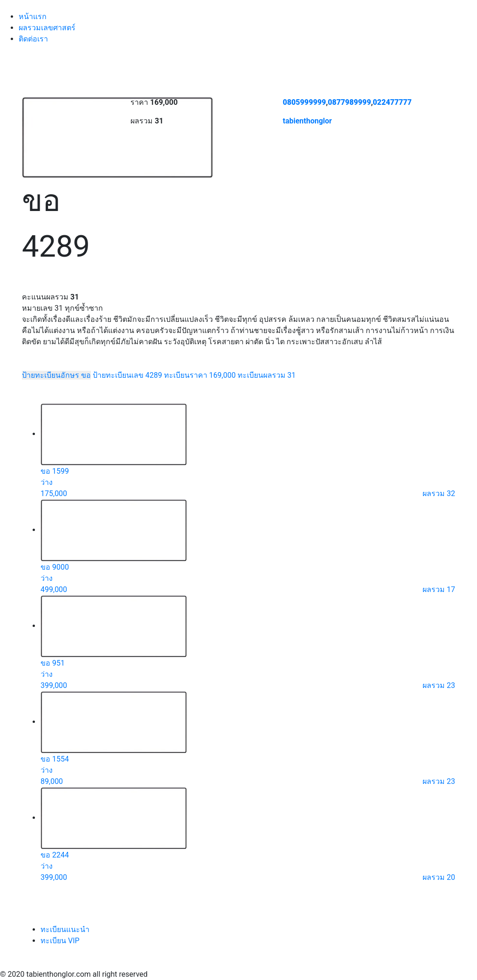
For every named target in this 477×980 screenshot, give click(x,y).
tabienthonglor (307, 121)
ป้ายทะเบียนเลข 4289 (127, 375)
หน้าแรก (33, 17)
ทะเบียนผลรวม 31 (267, 375)
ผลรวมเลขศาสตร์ (47, 28)
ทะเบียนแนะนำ (65, 929)
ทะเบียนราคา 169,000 (200, 375)
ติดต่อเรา (33, 39)
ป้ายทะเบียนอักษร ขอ (56, 375)
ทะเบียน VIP (60, 941)
